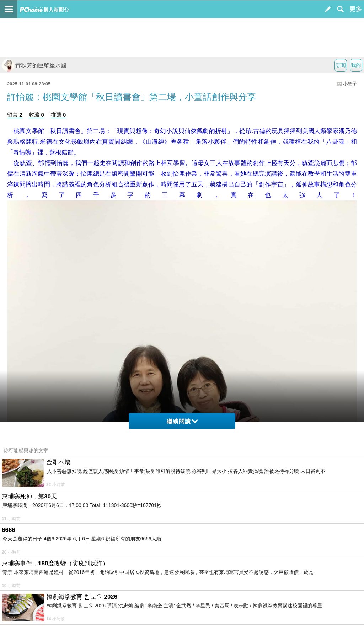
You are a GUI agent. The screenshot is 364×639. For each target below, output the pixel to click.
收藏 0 (36, 115)
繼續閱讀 (182, 421)
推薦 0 (58, 115)
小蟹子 (350, 84)
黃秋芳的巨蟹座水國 (34, 65)
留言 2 (15, 115)
